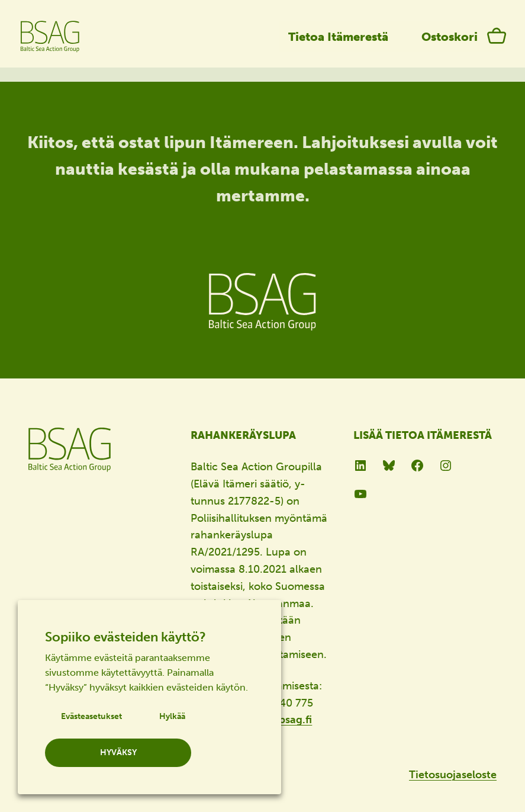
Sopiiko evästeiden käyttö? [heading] (125, 637)
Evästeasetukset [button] (91, 716)
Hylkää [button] (172, 716)
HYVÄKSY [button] (118, 752)
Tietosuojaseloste (453, 775)
